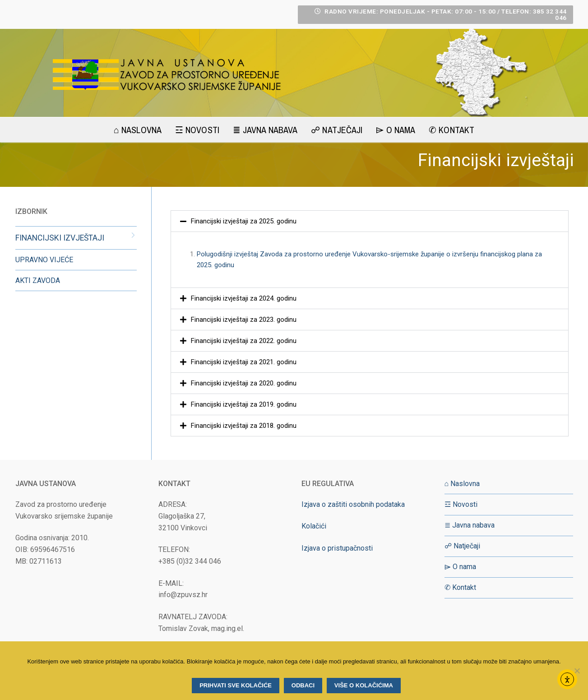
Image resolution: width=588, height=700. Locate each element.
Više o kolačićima (364, 685)
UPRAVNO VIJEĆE (44, 260)
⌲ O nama (460, 567)
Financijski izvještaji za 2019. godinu (244, 404)
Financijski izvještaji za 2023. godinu (244, 320)
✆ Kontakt (460, 587)
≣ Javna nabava (470, 525)
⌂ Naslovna (462, 484)
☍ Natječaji (462, 546)
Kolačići (314, 526)
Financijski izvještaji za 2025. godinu (244, 221)
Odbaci (303, 685)
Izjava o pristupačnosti (337, 548)
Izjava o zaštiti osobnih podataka (353, 504)
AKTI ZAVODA (38, 280)
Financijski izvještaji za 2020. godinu (244, 383)
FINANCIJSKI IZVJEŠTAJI (60, 238)
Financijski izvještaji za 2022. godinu (244, 341)
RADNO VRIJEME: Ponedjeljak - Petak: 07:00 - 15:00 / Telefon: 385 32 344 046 (441, 14)
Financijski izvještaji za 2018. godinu (244, 426)
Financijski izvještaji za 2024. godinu (244, 298)
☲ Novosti (461, 504)
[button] (370, 221)
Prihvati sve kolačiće (236, 685)
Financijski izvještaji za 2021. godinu (244, 362)
